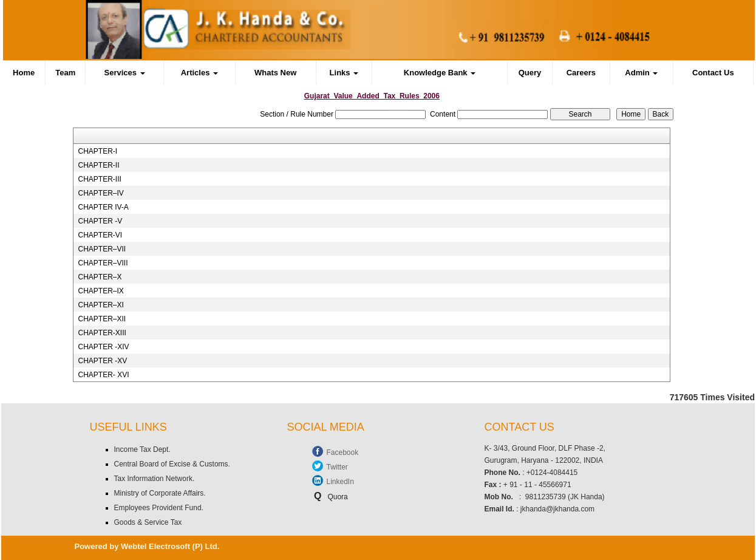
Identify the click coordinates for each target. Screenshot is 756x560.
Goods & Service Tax (148, 522)
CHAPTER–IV (100, 193)
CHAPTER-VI (100, 235)
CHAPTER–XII (102, 319)
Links (344, 73)
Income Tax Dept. (142, 449)
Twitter (337, 467)
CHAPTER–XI (100, 305)
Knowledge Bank (440, 73)
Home (24, 73)
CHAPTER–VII (102, 249)
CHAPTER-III (99, 179)
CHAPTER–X (100, 277)
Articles (199, 73)
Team (65, 73)
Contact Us (713, 73)
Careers (581, 73)
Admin (641, 73)
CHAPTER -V (100, 221)
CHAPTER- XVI (103, 375)
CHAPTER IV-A (103, 207)
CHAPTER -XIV (103, 347)
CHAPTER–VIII (103, 263)
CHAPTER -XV (102, 361)
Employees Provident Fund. (159, 508)
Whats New (275, 73)
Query (530, 73)
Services (125, 73)
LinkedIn (340, 482)
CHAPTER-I (97, 151)
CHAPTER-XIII (102, 333)
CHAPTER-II (98, 165)
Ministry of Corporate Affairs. (160, 493)
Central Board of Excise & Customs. (172, 464)
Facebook (343, 452)
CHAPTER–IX (100, 291)
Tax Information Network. (155, 479)
